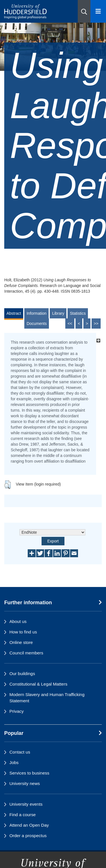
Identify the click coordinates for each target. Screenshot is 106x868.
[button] (84, 11)
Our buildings (22, 674)
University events (26, 804)
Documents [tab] (37, 324)
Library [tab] (58, 313)
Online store (21, 642)
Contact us (20, 752)
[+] (98, 341)
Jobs (14, 762)
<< (70, 324)
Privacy (16, 711)
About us (18, 621)
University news (25, 783)
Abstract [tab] (14, 313)
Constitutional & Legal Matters (38, 684)
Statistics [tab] (78, 313)
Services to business (29, 773)
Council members (26, 653)
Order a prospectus (28, 836)
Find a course (22, 815)
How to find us (23, 632)
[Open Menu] (98, 11)
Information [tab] (36, 313)
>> (96, 324)
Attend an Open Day (29, 825)
